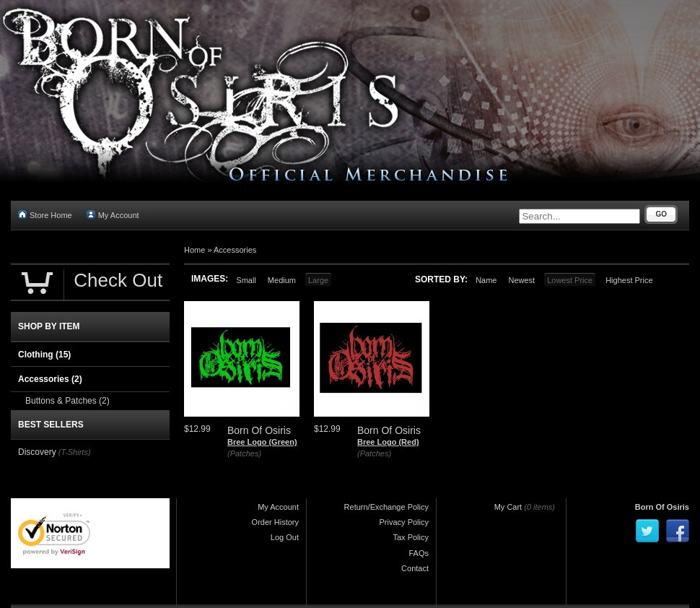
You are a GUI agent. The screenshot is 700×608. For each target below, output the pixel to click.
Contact (415, 568)
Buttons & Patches (67, 401)
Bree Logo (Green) (262, 442)
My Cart (508, 507)
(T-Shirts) (75, 452)
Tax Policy (411, 537)
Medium (282, 280)
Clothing (44, 355)
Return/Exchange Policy (386, 507)
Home (194, 250)
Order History (275, 522)
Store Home (45, 215)
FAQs (419, 553)
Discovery (37, 452)
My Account (113, 215)
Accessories (235, 250)
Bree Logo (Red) (388, 442)
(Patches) (244, 453)
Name (486, 280)
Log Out (285, 537)
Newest (521, 280)
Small (246, 280)
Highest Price (629, 280)
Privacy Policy (404, 522)
